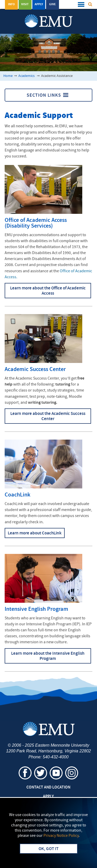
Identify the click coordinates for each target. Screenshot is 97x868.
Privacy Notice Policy (61, 836)
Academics (27, 76)
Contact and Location (48, 787)
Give (53, 4)
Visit (25, 4)
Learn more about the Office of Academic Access (48, 291)
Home (8, 76)
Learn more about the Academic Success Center (48, 416)
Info (11, 4)
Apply (39, 4)
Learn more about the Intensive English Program (48, 656)
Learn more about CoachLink (35, 533)
